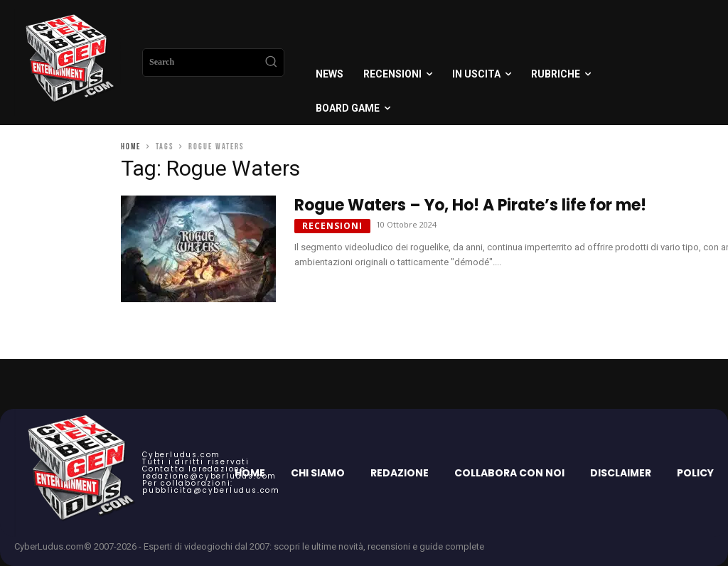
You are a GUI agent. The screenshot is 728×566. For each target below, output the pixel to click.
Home (131, 147)
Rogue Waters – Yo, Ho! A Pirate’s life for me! (470, 205)
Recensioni (332, 226)
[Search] (271, 63)
